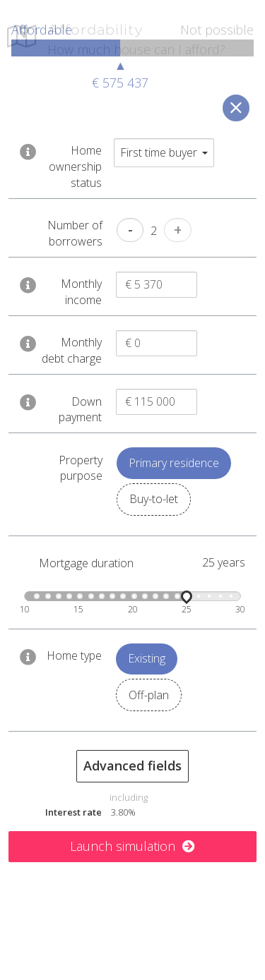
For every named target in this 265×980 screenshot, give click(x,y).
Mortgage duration (86, 566)
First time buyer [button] (164, 155)
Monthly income (81, 295)
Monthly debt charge (72, 354)
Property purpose (81, 471)
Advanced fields (132, 768)
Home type (74, 658)
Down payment (80, 412)
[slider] (186, 599)
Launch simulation (132, 849)
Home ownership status (75, 169)
